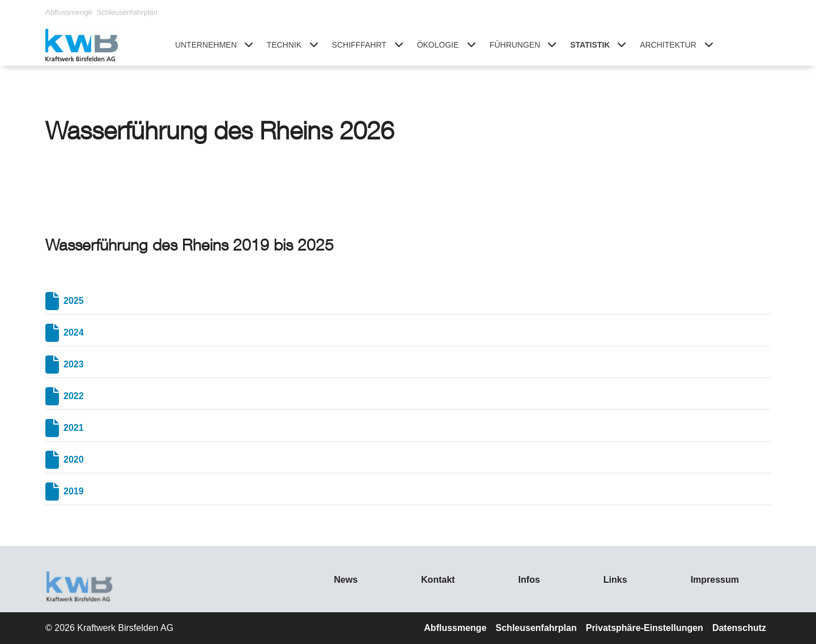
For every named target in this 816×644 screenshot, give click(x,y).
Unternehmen (206, 45)
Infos (529, 580)
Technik (284, 45)
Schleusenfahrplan (127, 12)
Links (615, 580)
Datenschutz (739, 628)
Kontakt (438, 580)
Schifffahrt (359, 45)
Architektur (668, 45)
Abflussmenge (69, 12)
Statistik (590, 45)
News (346, 580)
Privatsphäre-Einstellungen (645, 628)
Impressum (715, 580)
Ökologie (438, 45)
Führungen (515, 45)
